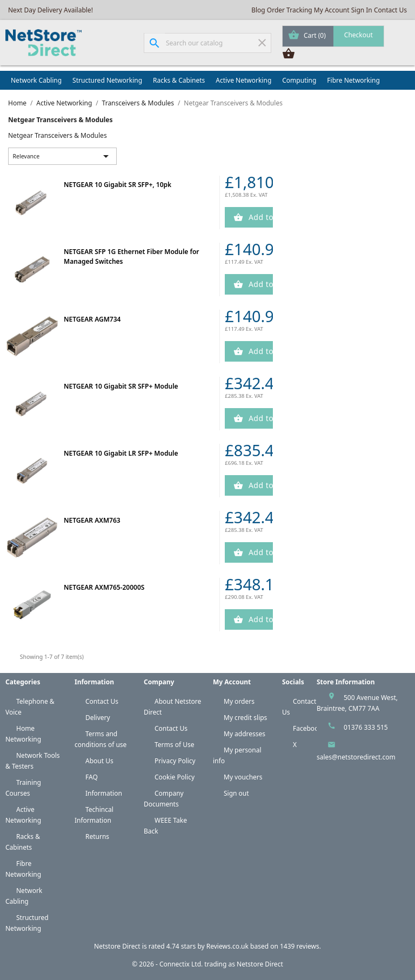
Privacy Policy (175, 761)
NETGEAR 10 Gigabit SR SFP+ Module (121, 386)
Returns (97, 836)
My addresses (245, 734)
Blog (258, 10)
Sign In (362, 10)
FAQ (92, 777)
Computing (299, 80)
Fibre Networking (353, 80)
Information (104, 793)
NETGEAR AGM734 (92, 319)
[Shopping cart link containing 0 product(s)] (333, 36)
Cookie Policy (175, 777)
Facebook (307, 728)
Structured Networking (107, 80)
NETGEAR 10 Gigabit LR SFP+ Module (121, 453)
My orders (239, 701)
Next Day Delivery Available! (51, 10)
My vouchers (243, 777)
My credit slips (245, 718)
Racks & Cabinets (179, 80)
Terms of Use (174, 745)
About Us (99, 761)
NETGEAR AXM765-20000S (104, 587)
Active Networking (243, 80)
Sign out (236, 793)
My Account (332, 10)
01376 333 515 (366, 727)
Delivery (98, 718)
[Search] (207, 43)
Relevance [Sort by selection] (63, 156)
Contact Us (390, 10)
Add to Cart (260, 217)
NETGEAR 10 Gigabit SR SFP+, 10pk (118, 185)
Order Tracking (290, 10)
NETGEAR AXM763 (92, 520)
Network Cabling (36, 80)
